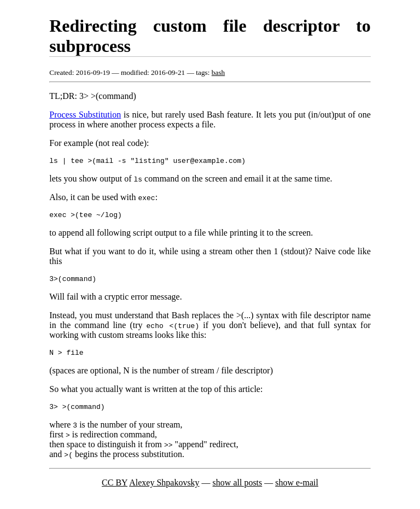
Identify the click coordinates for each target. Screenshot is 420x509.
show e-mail (297, 491)
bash (218, 72)
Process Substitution (85, 115)
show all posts (238, 491)
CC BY (115, 491)
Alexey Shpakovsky (164, 491)
